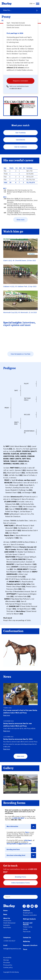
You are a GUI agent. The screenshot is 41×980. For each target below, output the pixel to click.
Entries (25, 929)
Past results (27, 932)
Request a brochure (30, 945)
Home (5, 911)
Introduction (7, 921)
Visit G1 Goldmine (21, 147)
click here (28, 841)
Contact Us (27, 938)
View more (21, 756)
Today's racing (28, 927)
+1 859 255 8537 (16, 89)
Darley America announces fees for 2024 (18, 739)
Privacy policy (8, 965)
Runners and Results (28, 924)
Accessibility (7, 958)
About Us (7, 918)
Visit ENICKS (20, 140)
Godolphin (7, 925)
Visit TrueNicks (21, 133)
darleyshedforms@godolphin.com (19, 844)
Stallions (26, 911)
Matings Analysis (29, 919)
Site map (6, 960)
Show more (20, 220)
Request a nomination (20, 81)
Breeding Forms (21, 877)
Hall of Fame (7, 928)
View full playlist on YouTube (20, 354)
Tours (25, 949)
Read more (7, 715)
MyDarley (27, 942)
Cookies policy (8, 968)
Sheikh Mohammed (9, 923)
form (27, 832)
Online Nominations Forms (20, 883)
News (5, 915)
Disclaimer (7, 963)
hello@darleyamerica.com (12, 949)
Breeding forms (28, 913)
